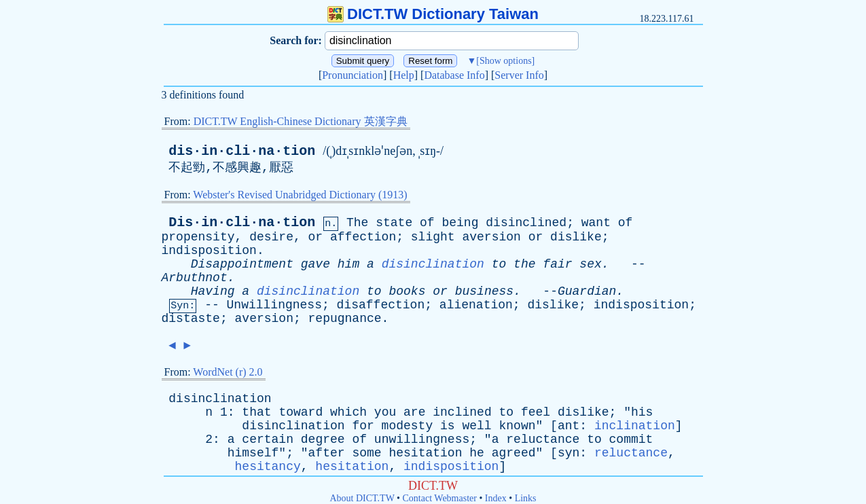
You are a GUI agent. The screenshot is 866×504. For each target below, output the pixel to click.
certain (268, 439)
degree (323, 439)
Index (496, 498)
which (348, 412)
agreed (514, 453)
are (414, 412)
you (385, 412)
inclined (462, 412)
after (327, 453)
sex (590, 264)
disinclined (526, 223)
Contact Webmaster (440, 498)
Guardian (587, 291)
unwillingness (422, 439)
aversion (491, 237)
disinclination (433, 264)
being (460, 223)
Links (526, 498)
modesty (408, 426)
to (499, 264)
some (366, 453)
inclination (635, 426)
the (524, 264)
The (357, 223)
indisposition (209, 251)
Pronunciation (353, 75)
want (596, 223)
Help (404, 75)
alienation (476, 305)
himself (253, 453)
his (642, 412)
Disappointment (242, 264)
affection (363, 237)
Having (213, 291)
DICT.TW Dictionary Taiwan (433, 14)
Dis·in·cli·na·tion (242, 222)
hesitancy (268, 467)
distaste (191, 319)
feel (536, 412)
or (316, 237)
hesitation (425, 453)
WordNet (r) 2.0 (228, 372)
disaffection (381, 305)
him (348, 264)
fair (557, 264)
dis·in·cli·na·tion (242, 151)
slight (433, 237)
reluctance (543, 439)
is (448, 426)
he (477, 453)
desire (271, 237)
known (517, 426)
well (476, 426)
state (394, 223)
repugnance (345, 319)
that (256, 412)
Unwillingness (274, 305)
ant (569, 426)
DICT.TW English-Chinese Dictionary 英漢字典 (301, 121)
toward (301, 412)
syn (569, 453)
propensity (198, 237)
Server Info (519, 75)
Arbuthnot (195, 278)
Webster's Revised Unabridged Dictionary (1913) (300, 195)
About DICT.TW (362, 498)
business (484, 291)
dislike (576, 237)
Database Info (454, 75)
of (427, 223)
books (407, 291)
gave (315, 264)
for (363, 426)
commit (631, 439)
